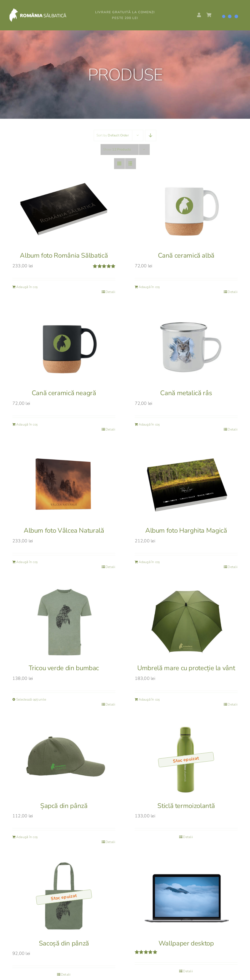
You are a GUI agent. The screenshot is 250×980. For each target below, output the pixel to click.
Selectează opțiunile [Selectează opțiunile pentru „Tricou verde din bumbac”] (31, 699)
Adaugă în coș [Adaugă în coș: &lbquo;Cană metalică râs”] (149, 424)
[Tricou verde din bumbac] (64, 622)
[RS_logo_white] (44, 10)
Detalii (111, 292)
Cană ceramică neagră (64, 393)
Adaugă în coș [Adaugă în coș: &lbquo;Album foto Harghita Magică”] (149, 562)
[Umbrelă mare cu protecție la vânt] (186, 622)
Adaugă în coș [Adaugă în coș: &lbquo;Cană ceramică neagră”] (27, 424)
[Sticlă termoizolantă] (186, 759)
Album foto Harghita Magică (186, 530)
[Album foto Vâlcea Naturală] (64, 484)
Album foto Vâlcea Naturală (64, 530)
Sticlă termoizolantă (186, 806)
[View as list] (131, 164)
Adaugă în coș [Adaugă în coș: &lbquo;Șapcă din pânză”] (27, 837)
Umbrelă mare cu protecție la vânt (186, 668)
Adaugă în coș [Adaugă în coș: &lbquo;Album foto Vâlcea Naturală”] (27, 562)
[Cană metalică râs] (186, 347)
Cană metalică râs (186, 393)
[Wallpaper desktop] (186, 897)
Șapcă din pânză (64, 806)
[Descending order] (151, 135)
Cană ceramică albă (186, 255)
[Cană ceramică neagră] (64, 347)
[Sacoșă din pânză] (64, 897)
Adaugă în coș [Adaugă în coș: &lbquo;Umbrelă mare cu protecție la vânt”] (149, 699)
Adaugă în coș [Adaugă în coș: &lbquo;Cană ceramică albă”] (149, 287)
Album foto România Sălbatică (64, 255)
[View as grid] (119, 164)
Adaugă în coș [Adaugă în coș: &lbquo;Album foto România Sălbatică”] (27, 287)
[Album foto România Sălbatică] (64, 209)
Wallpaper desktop (186, 943)
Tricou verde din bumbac (64, 668)
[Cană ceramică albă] (186, 209)
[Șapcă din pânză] (64, 759)
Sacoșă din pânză (64, 943)
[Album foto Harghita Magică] (186, 484)
